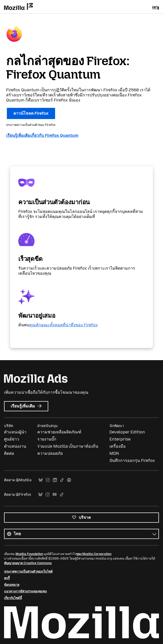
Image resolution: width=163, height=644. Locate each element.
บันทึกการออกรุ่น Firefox (132, 460)
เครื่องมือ (118, 446)
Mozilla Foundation (29, 554)
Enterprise (120, 439)
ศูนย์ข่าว (12, 439)
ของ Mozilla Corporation (94, 554)
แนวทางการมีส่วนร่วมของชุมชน (25, 591)
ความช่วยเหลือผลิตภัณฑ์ (59, 432)
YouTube (55, 495)
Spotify (69, 480)
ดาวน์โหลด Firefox (31, 113)
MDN (114, 453)
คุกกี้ (7, 578)
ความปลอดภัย (50, 453)
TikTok (62, 480)
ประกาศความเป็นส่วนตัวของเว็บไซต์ (28, 572)
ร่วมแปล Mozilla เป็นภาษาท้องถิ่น (68, 446)
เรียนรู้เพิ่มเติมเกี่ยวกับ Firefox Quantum (42, 135)
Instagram (48, 480)
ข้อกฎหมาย (12, 585)
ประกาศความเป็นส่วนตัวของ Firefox (31, 125)
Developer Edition (127, 432)
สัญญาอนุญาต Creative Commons (28, 563)
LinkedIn (55, 480)
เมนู (156, 7)
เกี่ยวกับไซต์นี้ (13, 598)
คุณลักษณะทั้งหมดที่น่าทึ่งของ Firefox (63, 325)
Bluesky (41, 480)
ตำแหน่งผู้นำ (15, 432)
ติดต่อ (9, 453)
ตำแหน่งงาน (15, 446)
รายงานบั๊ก (47, 439)
